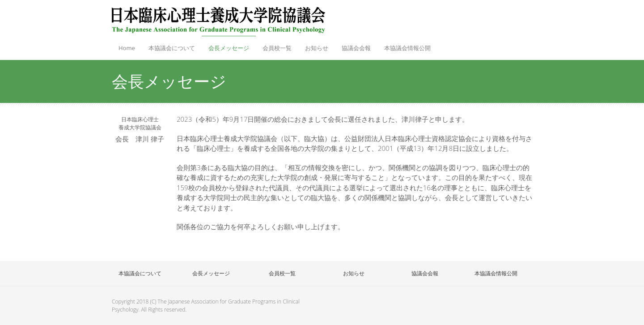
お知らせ (317, 48)
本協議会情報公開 (407, 48)
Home (127, 48)
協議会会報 (356, 48)
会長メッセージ (229, 48)
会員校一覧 (275, 45)
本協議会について (172, 48)
